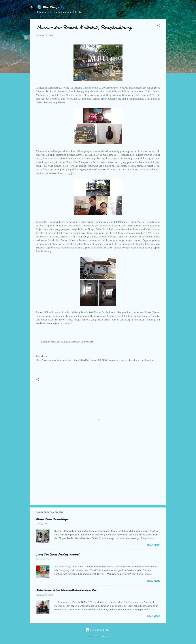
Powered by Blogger (98, 630)
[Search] (164, 8)
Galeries (105, 636)
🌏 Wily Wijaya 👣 (51, 7)
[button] (158, 26)
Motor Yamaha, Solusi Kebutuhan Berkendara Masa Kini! (67, 590)
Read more (154, 545)
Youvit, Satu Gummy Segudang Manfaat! (58, 555)
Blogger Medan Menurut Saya (52, 519)
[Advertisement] (98, 477)
